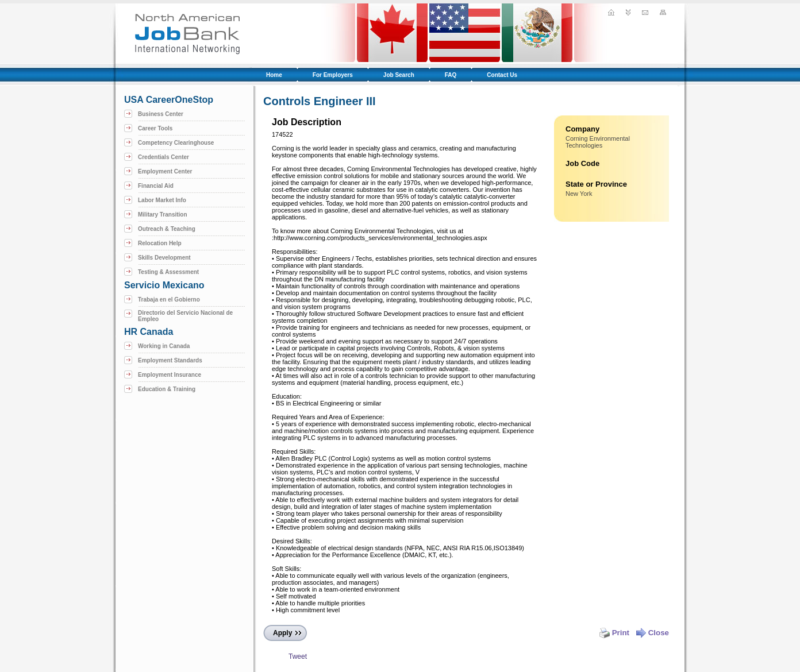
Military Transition (163, 215)
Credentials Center (164, 157)
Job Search (399, 75)
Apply (282, 633)
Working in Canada (164, 346)
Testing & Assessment (168, 272)
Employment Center (165, 171)
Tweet (298, 656)
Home (274, 75)
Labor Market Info (162, 200)
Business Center (161, 114)
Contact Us (502, 75)
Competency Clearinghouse (176, 143)
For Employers (333, 75)
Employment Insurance (170, 375)
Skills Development (164, 258)
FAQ (451, 75)
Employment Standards (170, 360)
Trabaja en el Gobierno (169, 300)
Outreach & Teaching (167, 229)
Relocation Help (160, 243)
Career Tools (155, 128)
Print (614, 633)
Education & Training (167, 389)
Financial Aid (156, 186)
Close (652, 633)
